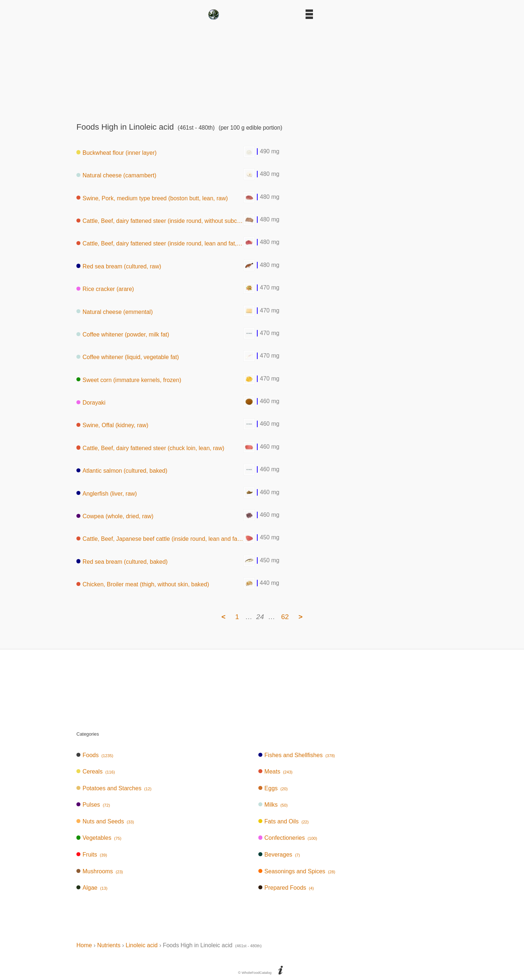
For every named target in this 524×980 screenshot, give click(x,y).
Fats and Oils (284, 821)
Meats (275, 772)
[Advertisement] (262, 69)
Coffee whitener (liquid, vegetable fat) (128, 357)
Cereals (96, 772)
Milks (273, 805)
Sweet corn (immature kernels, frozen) (129, 380)
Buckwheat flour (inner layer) (116, 152)
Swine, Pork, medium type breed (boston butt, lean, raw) (152, 198)
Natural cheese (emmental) (115, 312)
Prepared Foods (286, 888)
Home (84, 945)
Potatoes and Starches (114, 788)
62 (285, 617)
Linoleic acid (142, 945)
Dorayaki (91, 403)
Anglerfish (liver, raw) (107, 493)
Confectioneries (288, 838)
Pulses (93, 805)
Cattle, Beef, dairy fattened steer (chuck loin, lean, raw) (150, 448)
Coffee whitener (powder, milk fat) (123, 334)
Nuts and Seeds (105, 821)
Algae (92, 888)
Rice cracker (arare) (105, 289)
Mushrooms (100, 871)
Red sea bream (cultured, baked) (122, 561)
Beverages (279, 855)
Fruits (92, 855)
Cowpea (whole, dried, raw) (115, 516)
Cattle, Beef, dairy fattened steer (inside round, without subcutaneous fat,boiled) (160, 221)
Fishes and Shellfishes (297, 755)
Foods (95, 755)
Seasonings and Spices (297, 871)
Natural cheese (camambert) (116, 175)
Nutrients (109, 945)
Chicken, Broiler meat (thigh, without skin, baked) (143, 584)
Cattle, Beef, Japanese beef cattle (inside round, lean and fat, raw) (160, 539)
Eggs (273, 788)
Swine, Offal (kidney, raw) (112, 425)
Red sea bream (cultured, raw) (119, 266)
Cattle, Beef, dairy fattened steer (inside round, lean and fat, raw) (160, 243)
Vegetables (99, 838)
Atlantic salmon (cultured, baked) (122, 471)
